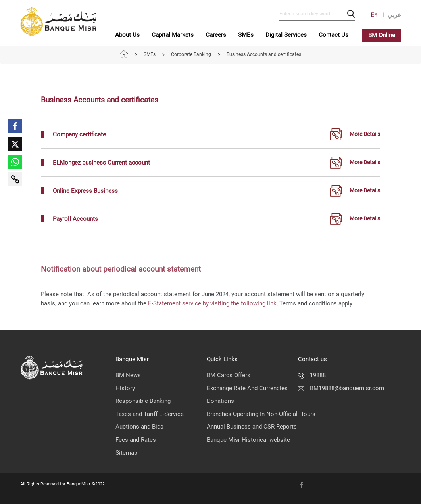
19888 (312, 375)
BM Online (382, 35)
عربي (394, 15)
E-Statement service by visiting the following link (212, 303)
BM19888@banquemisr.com (341, 388)
